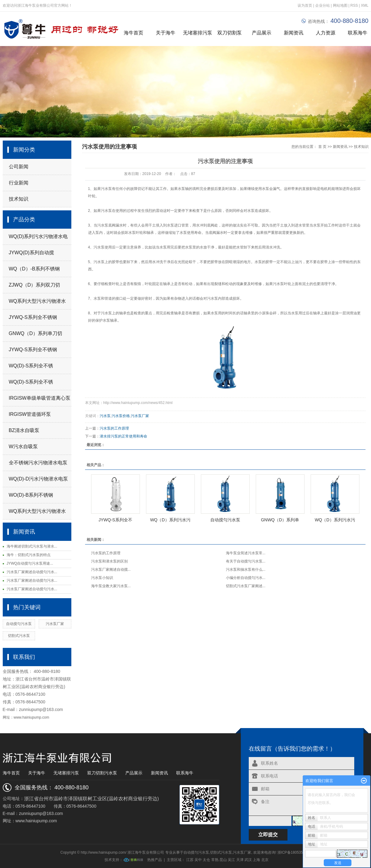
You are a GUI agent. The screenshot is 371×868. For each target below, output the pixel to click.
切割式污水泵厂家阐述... (246, 586)
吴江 (231, 860)
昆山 (223, 860)
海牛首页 (134, 33)
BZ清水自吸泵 (24, 430)
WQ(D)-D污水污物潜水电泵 (39, 479)
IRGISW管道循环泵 (30, 414)
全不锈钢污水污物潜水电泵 (38, 463)
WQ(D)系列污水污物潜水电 (38, 236)
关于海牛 (166, 33)
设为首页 (305, 5)
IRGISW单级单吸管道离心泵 (40, 398)
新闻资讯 (294, 33)
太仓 (206, 860)
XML (365, 5)
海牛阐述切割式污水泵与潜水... (32, 546)
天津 (240, 860)
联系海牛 (185, 773)
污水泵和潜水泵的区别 (109, 561)
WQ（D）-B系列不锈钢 (34, 269)
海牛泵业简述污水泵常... (246, 553)
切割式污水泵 (19, 636)
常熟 (215, 860)
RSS (354, 5)
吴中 (198, 860)
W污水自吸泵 (23, 447)
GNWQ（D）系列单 (280, 520)
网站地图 (341, 5)
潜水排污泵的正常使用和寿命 (123, 436)
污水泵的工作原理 (114, 428)
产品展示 (262, 33)
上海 (256, 860)
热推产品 (155, 860)
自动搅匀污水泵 (19, 624)
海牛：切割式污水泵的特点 (29, 555)
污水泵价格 (121, 416)
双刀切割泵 (230, 33)
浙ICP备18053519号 (294, 852)
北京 (265, 860)
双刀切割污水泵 (102, 773)
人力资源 (326, 33)
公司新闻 (19, 167)
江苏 (190, 860)
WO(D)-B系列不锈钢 (31, 495)
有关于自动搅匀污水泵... (246, 561)
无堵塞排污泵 (198, 33)
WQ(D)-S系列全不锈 (31, 366)
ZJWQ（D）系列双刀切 (35, 285)
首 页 (322, 147)
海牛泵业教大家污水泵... (111, 586)
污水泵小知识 (102, 578)
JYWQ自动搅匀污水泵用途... (30, 563)
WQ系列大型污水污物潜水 (37, 301)
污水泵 (103, 225)
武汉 (248, 860)
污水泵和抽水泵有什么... (246, 570)
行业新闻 (19, 183)
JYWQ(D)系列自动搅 (31, 253)
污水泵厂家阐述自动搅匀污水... (32, 572)
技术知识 (19, 199)
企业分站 (323, 5)
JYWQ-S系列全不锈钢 (33, 317)
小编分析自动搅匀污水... (246, 578)
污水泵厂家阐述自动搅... (111, 570)
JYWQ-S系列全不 (115, 520)
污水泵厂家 (55, 624)
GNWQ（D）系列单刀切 (36, 333)
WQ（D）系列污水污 (170, 520)
